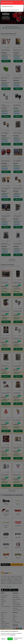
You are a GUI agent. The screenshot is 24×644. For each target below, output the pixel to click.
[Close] (22, 2)
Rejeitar (3, 639)
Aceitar (10, 639)
